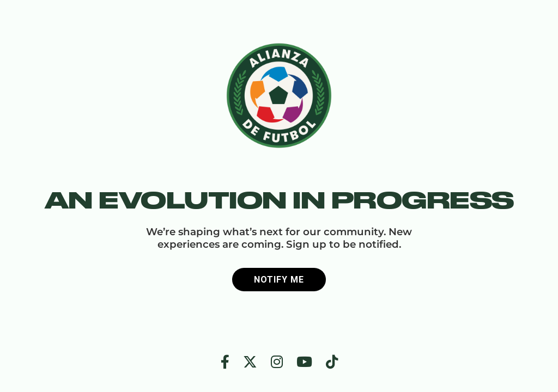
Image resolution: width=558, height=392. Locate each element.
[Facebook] (225, 362)
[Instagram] (277, 362)
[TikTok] (332, 362)
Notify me (279, 280)
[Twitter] (250, 362)
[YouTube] (304, 362)
